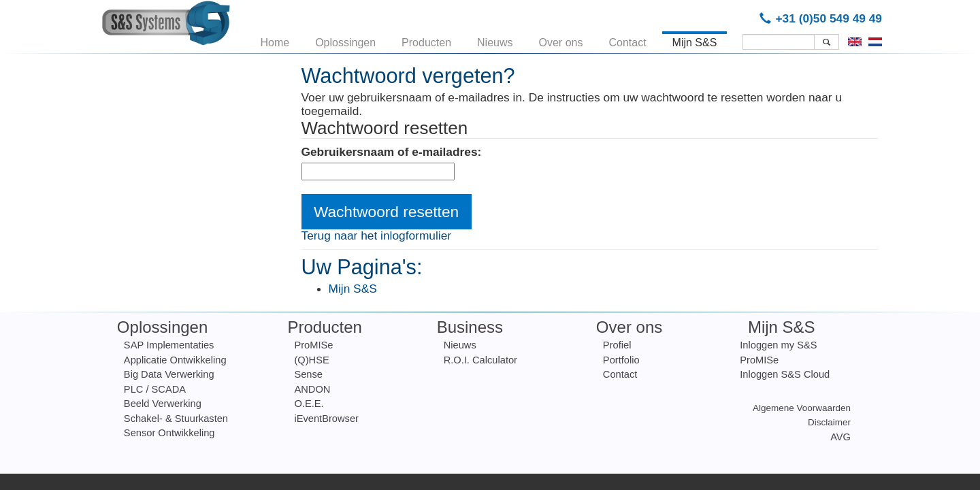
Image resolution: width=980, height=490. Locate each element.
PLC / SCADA (155, 389)
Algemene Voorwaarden (802, 408)
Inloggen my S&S (778, 345)
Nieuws (495, 40)
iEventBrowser (326, 419)
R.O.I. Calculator (480, 360)
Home (275, 40)
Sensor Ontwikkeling (169, 433)
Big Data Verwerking (169, 374)
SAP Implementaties (169, 345)
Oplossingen (345, 40)
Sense (308, 374)
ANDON (312, 389)
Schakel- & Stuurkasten (176, 419)
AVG (840, 437)
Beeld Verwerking (163, 404)
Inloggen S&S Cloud (785, 374)
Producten (426, 40)
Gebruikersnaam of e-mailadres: (392, 152)
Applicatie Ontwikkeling (175, 360)
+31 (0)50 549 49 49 (823, 18)
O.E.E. (309, 404)
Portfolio (621, 360)
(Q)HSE (311, 360)
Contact (627, 40)
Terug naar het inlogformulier (377, 235)
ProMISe (313, 345)
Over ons (561, 40)
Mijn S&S (695, 40)
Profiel (617, 345)
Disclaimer (829, 422)
